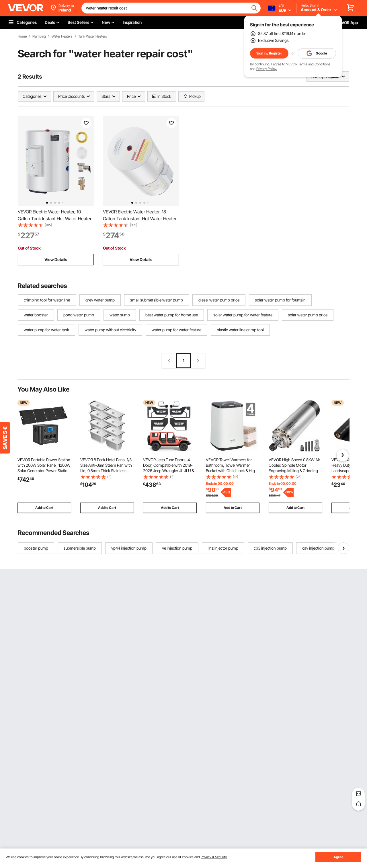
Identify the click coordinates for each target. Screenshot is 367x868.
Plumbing (39, 36)
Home (22, 36)
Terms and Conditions (314, 64)
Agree (338, 857)
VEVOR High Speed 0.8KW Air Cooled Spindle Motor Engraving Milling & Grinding (294, 465)
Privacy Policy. (267, 69)
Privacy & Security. (214, 857)
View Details (56, 259)
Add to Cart (44, 508)
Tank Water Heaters (93, 36)
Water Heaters (62, 36)
